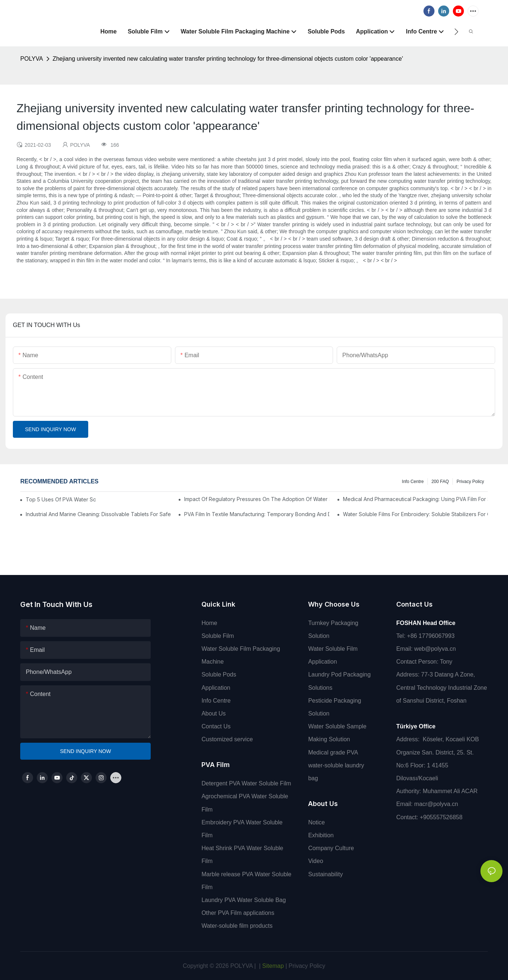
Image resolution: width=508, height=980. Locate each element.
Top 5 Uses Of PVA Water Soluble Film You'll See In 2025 (61, 499)
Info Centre (413, 482)
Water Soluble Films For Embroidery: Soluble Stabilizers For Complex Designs (415, 514)
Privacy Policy (470, 482)
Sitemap (272, 966)
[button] (456, 32)
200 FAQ (440, 482)
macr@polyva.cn (437, 804)
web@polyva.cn (435, 649)
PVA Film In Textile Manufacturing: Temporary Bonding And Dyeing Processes (257, 514)
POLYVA (32, 59)
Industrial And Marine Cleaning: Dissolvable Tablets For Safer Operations (98, 514)
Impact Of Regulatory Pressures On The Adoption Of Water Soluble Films (257, 499)
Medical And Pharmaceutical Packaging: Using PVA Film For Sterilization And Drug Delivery (415, 499)
